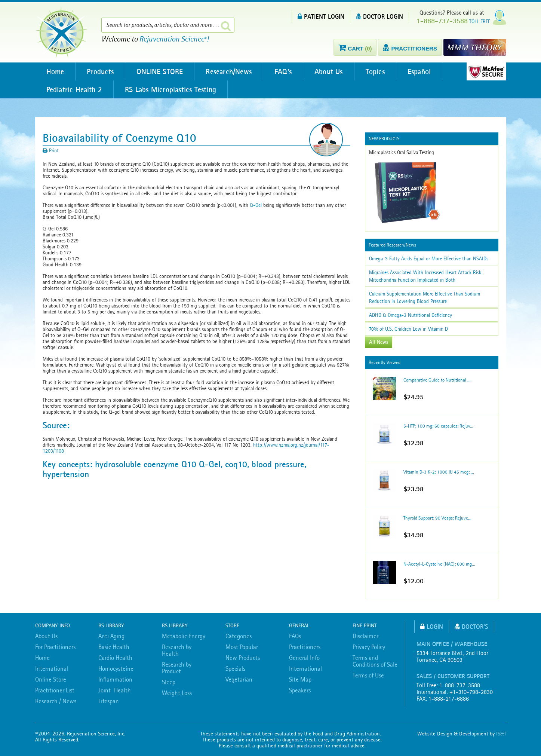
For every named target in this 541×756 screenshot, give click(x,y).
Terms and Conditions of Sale (375, 661)
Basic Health (114, 647)
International (52, 668)
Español (419, 71)
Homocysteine (116, 668)
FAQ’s (283, 71)
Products (100, 71)
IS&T (501, 734)
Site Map (300, 679)
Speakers (300, 690)
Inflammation (115, 679)
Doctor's (471, 626)
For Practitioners (55, 647)
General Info (304, 658)
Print (51, 150)
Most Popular (242, 647)
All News (379, 342)
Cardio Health (115, 658)
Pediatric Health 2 (74, 89)
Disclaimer (365, 636)
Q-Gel (256, 205)
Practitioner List (55, 690)
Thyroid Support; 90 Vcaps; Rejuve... (437, 518)
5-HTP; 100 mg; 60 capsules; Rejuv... (438, 426)
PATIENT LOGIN (321, 16)
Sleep (169, 682)
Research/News (229, 71)
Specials (235, 668)
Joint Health (115, 690)
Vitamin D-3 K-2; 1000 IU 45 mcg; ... (439, 472)
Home (55, 71)
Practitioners (305, 647)
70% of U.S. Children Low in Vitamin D (408, 329)
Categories (239, 636)
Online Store (51, 679)
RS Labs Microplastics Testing (170, 89)
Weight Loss (177, 693)
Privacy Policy (369, 647)
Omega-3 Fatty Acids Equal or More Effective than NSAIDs (429, 258)
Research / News (56, 701)
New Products (243, 658)
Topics (375, 71)
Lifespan (109, 701)
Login (432, 626)
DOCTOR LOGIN (379, 16)
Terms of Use (368, 675)
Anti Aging (111, 636)
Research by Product (177, 668)
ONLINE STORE (160, 71)
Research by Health (177, 650)
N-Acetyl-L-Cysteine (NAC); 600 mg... (439, 564)
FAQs (295, 636)
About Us (329, 71)
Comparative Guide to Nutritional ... (437, 380)
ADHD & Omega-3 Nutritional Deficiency (411, 315)
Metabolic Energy (184, 636)
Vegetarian (239, 679)
